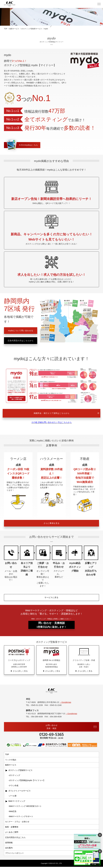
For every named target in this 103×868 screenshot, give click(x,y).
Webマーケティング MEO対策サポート (25, 807)
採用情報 (9, 844)
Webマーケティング (17, 802)
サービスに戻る (51, 598)
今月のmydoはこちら (21, 145)
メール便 (13, 797)
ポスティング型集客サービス (20, 771)
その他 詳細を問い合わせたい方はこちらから (51, 423)
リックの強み (11, 761)
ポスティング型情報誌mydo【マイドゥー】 (27, 782)
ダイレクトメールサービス (19, 792)
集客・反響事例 (12, 828)
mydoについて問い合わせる (21, 331)
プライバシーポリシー (14, 854)
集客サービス (11, 766)
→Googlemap (65, 703)
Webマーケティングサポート (21, 818)
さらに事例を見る (52, 524)
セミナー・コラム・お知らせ (17, 823)
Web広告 (13, 813)
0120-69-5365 (51, 736)
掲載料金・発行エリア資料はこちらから (66, 413)
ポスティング (15, 776)
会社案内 (9, 849)
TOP (7, 756)
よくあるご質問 (12, 833)
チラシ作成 (14, 787)
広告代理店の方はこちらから (21, 341)
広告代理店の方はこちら (15, 839)
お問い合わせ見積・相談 (71, 728)
